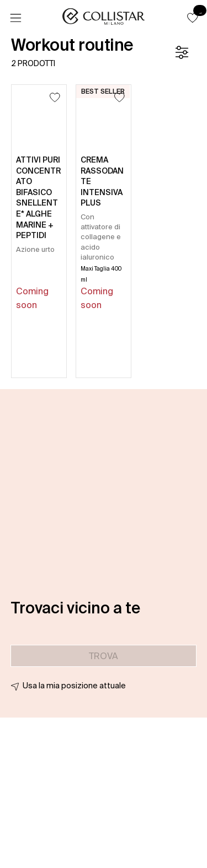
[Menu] (15, 18)
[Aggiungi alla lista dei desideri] (55, 97)
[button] (193, 18)
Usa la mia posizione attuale (74, 686)
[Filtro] (182, 52)
